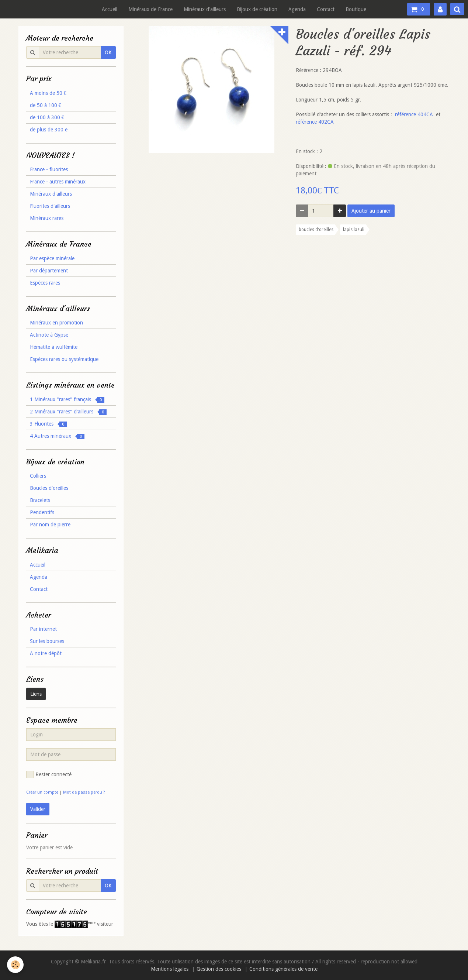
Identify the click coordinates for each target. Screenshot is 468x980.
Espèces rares (45, 283)
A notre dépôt (46, 653)
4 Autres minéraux (57, 436)
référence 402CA (315, 122)
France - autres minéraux (58, 182)
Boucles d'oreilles (49, 488)
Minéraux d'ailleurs (205, 9)
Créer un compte (42, 792)
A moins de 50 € (48, 93)
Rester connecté (49, 774)
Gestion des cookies (219, 969)
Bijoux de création (257, 9)
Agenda (297, 9)
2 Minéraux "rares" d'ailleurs (68, 412)
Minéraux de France (150, 9)
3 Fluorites (48, 424)
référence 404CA (414, 114)
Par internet (43, 629)
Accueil (110, 9)
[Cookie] (16, 965)
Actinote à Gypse (49, 335)
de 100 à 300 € (47, 117)
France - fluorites (49, 169)
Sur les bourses (47, 641)
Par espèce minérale (52, 258)
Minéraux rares (47, 218)
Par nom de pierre (50, 525)
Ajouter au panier (371, 211)
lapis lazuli (354, 230)
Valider (38, 809)
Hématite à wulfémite (54, 347)
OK (108, 52)
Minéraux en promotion (56, 323)
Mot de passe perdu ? (84, 792)
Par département (49, 271)
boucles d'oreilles (316, 230)
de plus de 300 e (49, 130)
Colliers (38, 476)
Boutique (356, 9)
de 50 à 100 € (46, 105)
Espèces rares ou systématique (64, 359)
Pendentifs (42, 512)
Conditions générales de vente (283, 969)
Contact (326, 9)
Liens (36, 694)
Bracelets (40, 500)
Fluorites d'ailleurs (50, 206)
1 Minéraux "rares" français (67, 400)
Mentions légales (170, 969)
